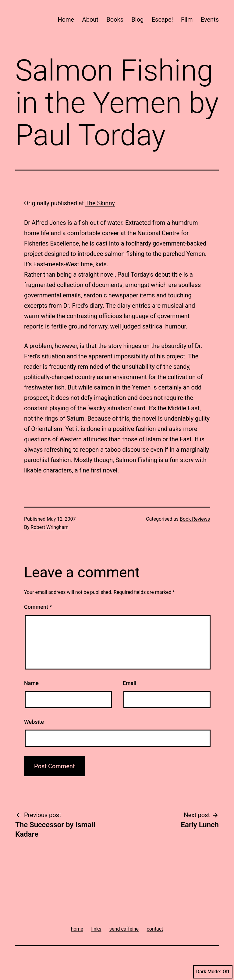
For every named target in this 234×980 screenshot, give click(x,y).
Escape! (162, 20)
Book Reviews (195, 519)
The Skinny (100, 203)
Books (115, 20)
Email (130, 683)
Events (210, 20)
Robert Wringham (50, 527)
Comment (38, 607)
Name (31, 683)
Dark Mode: (213, 972)
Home (66, 20)
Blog (137, 20)
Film (187, 20)
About (90, 20)
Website (34, 722)
